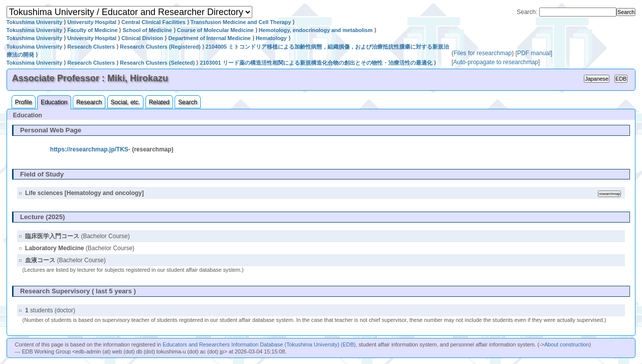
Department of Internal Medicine (209, 38)
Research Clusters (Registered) (160, 47)
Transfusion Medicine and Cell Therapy (241, 22)
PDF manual (534, 53)
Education (54, 102)
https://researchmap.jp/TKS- (90, 149)
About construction (567, 344)
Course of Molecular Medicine (215, 30)
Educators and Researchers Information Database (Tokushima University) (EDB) (259, 344)
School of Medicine (147, 30)
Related (159, 102)
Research (89, 102)
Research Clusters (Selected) (157, 63)
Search (188, 102)
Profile (24, 102)
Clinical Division (142, 38)
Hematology (271, 38)
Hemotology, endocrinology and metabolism (316, 30)
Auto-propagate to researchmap (496, 62)
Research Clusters (91, 47)
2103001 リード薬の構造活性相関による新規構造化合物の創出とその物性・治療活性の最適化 (316, 63)
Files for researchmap (483, 53)
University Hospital (92, 22)
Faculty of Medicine (92, 30)
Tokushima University (34, 22)
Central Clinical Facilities (153, 22)
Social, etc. (126, 102)
